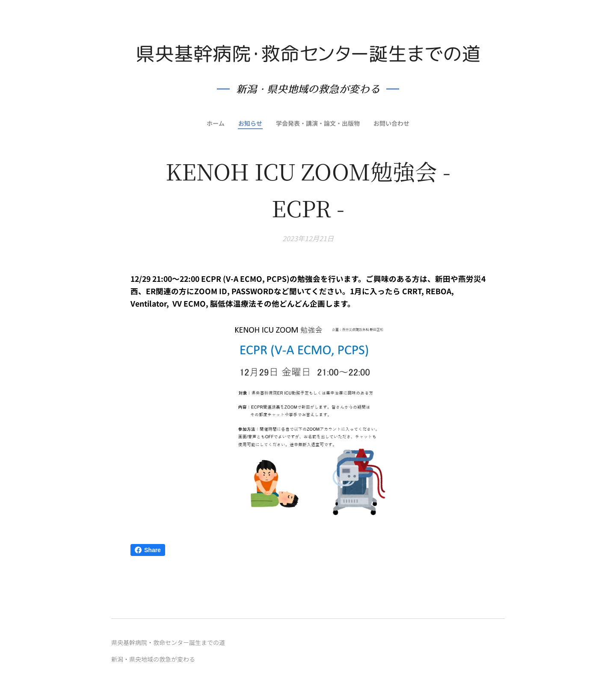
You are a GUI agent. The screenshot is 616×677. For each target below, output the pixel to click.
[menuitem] (214, 123)
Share (148, 550)
